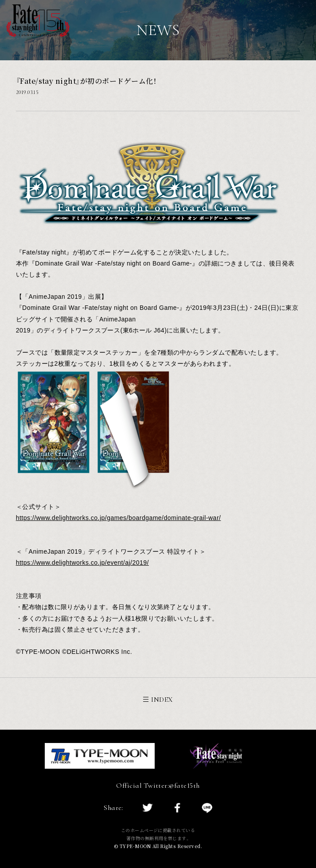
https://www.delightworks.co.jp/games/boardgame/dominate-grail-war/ (119, 518)
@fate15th (184, 786)
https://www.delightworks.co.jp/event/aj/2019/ (82, 563)
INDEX (158, 700)
